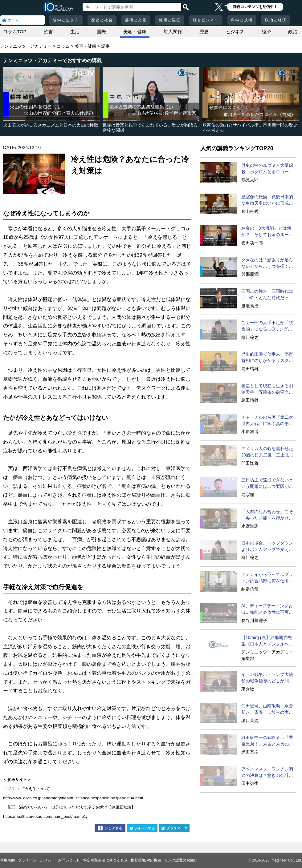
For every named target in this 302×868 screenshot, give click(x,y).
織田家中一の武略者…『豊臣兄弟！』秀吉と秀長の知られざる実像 (267, 741)
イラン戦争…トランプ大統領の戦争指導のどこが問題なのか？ (267, 678)
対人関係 (173, 32)
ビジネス (235, 32)
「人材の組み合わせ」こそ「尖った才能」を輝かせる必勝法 (267, 515)
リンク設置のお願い (181, 860)
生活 (75, 32)
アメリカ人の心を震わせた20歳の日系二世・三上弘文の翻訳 (267, 452)
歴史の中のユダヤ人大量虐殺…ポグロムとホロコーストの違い (267, 169)
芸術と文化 (136, 20)
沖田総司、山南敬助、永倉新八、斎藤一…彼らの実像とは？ (267, 709)
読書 (48, 32)
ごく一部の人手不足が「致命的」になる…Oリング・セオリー (267, 326)
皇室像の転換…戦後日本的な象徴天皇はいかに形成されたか (267, 200)
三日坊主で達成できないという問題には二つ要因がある (267, 484)
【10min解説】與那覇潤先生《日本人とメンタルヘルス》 (267, 641)
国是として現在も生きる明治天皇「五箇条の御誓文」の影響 (267, 389)
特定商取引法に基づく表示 (105, 860)
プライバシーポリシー (36, 860)
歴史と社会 (102, 20)
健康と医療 (170, 20)
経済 (266, 32)
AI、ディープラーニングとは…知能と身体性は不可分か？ (267, 609)
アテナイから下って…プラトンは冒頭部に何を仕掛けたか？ (267, 578)
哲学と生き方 (66, 20)
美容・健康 (135, 32)
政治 (293, 32)
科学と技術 (242, 20)
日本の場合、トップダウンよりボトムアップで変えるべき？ (267, 547)
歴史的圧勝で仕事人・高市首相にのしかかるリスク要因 (267, 358)
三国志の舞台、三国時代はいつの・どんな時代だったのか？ (267, 295)
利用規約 (7, 860)
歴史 (204, 32)
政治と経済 (276, 20)
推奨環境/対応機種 (146, 860)
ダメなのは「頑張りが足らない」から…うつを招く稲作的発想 (267, 263)
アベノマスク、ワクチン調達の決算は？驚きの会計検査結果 (267, 773)
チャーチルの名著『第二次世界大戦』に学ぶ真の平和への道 (267, 421)
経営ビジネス (206, 20)
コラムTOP (15, 32)
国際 (101, 32)
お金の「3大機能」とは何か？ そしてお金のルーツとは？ (267, 232)
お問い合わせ (69, 860)
